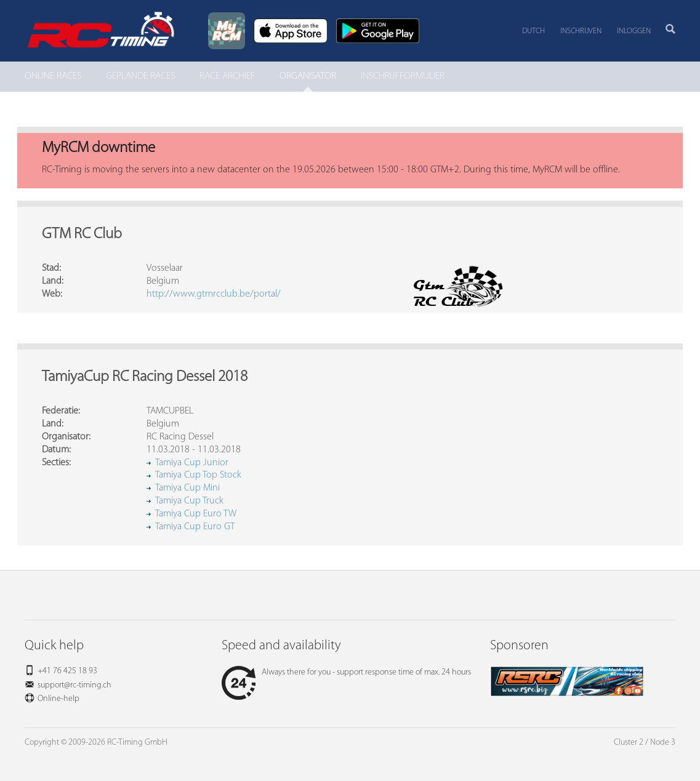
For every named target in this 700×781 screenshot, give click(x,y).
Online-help (58, 699)
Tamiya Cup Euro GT (195, 527)
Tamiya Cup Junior (192, 463)
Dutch (533, 31)
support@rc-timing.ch (74, 685)
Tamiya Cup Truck (189, 501)
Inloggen (634, 31)
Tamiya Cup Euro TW (196, 514)
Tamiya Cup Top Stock (198, 475)
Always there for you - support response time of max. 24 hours (346, 672)
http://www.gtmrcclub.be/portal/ (214, 294)
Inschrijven (581, 31)
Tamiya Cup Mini (187, 488)
